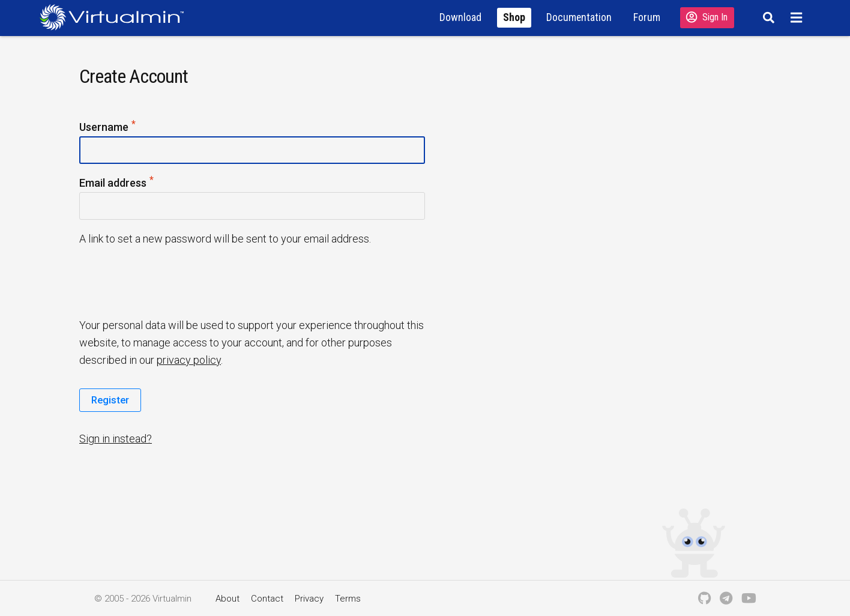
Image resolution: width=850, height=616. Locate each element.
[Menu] (798, 17)
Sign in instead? (116, 439)
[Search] (767, 17)
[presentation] (171, 281)
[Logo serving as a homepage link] (116, 17)
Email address (117, 183)
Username (108, 128)
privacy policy (189, 360)
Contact (267, 599)
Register (110, 400)
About (228, 599)
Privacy (309, 599)
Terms (348, 599)
